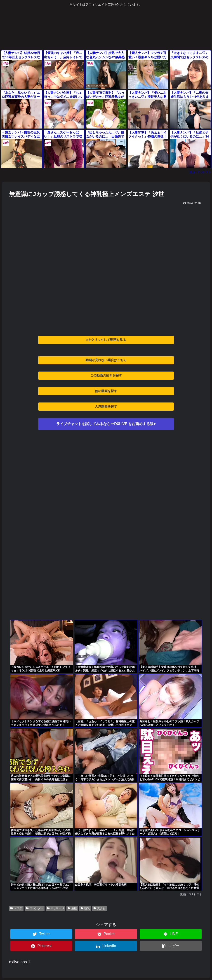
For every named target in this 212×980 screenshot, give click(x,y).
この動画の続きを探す (106, 375)
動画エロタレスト (200, 172)
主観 (72, 908)
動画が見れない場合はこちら (106, 360)
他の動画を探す (106, 391)
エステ (16, 908)
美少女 (99, 908)
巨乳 (85, 908)
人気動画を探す (106, 406)
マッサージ (56, 908)
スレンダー (35, 908)
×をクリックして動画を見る (106, 340)
